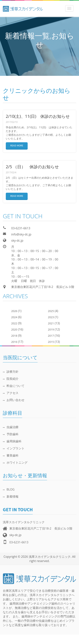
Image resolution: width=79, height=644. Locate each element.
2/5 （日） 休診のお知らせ (32, 167)
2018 (14, 336)
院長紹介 (11, 379)
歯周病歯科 (12, 441)
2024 (14, 317)
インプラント (14, 448)
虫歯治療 (11, 427)
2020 (14, 329)
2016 (14, 342)
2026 (14, 311)
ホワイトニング (15, 463)
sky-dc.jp (17, 240)
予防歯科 (11, 434)
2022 (14, 323)
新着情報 (11, 496)
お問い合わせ (14, 400)
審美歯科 (11, 455)
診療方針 (11, 372)
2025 (51, 311)
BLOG (9, 489)
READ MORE (17, 146)
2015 (51, 342)
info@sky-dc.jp (21, 234)
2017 (51, 336)
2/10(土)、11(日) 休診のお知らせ (38, 116)
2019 (51, 329)
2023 (51, 317)
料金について (14, 386)
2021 (51, 323)
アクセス (11, 393)
